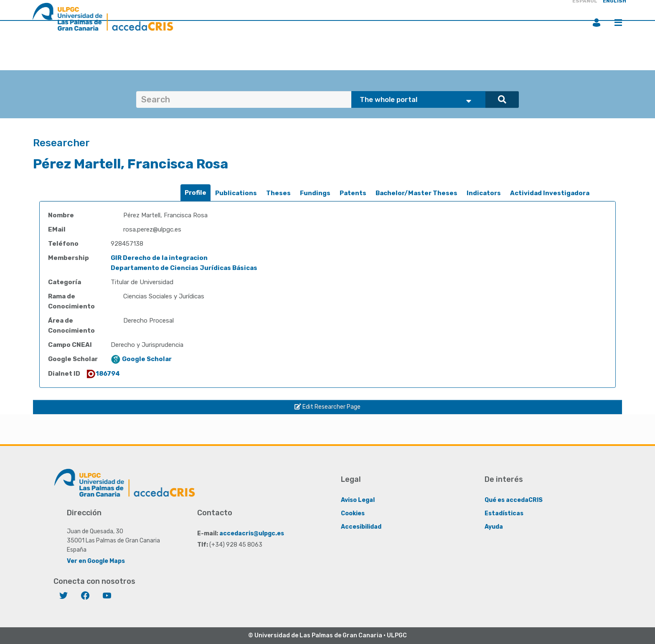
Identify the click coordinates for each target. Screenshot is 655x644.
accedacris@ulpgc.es (252, 533)
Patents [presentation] (353, 193)
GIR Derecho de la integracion (159, 258)
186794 (103, 374)
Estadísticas (504, 513)
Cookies (353, 513)
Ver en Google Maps (96, 561)
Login (597, 23)
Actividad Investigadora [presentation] (550, 193)
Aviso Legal (358, 500)
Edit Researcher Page (327, 407)
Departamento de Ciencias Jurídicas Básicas (184, 268)
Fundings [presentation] (315, 193)
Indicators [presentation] (484, 193)
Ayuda (494, 527)
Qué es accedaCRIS (514, 500)
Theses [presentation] (278, 193)
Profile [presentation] (195, 193)
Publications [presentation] (236, 193)
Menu (618, 23)
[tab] (195, 193)
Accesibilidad (361, 527)
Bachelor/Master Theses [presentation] (416, 193)
